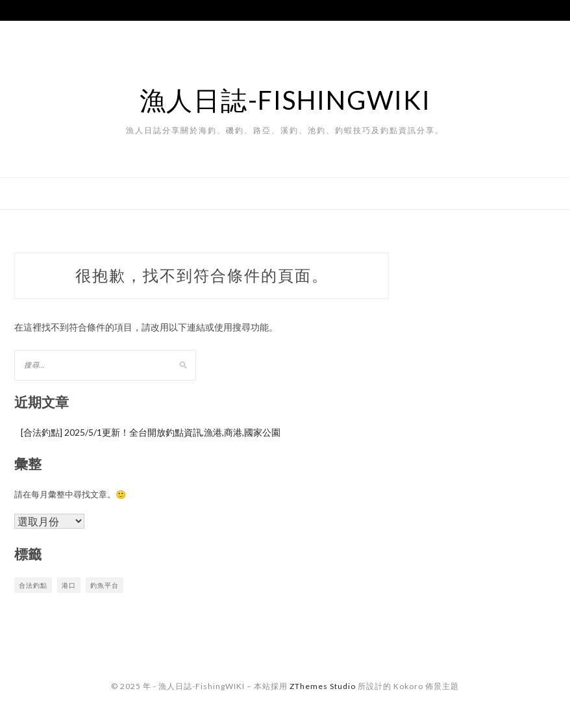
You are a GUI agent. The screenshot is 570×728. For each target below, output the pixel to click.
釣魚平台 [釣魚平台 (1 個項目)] (105, 585)
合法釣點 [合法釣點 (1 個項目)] (33, 585)
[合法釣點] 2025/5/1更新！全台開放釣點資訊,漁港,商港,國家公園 (151, 432)
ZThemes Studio (323, 686)
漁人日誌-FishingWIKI (285, 100)
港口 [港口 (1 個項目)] (69, 585)
